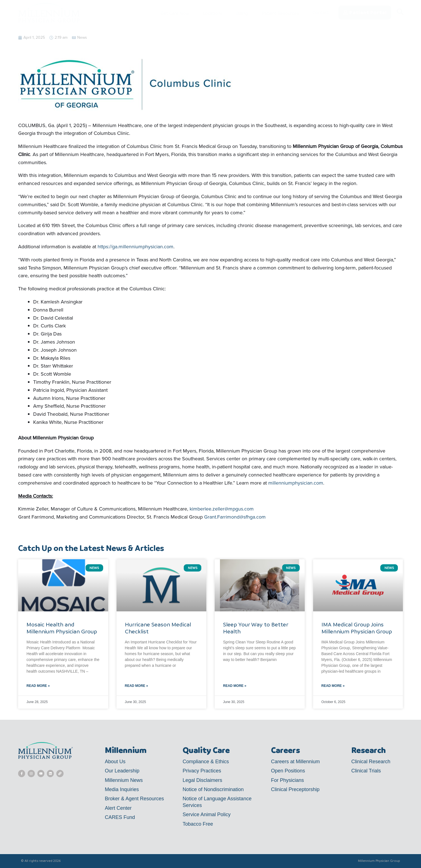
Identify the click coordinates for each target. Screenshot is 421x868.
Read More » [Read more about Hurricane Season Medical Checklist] (136, 686)
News (82, 37)
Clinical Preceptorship (295, 789)
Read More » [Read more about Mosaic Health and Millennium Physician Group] (38, 686)
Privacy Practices (202, 771)
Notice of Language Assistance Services (217, 802)
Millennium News (124, 780)
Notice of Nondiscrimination (213, 789)
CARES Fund (120, 817)
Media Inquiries (122, 789)
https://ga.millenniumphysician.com (136, 247)
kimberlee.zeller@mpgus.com (222, 509)
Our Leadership (122, 771)
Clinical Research (371, 762)
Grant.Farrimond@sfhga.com (235, 517)
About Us (115, 762)
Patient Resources (277, 13)
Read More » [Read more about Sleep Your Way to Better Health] (235, 686)
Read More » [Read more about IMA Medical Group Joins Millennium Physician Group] (333, 686)
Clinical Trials (366, 771)
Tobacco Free (198, 824)
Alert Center (118, 808)
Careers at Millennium (295, 762)
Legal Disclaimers (202, 780)
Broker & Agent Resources (134, 799)
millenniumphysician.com (296, 483)
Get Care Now (166, 13)
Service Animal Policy (207, 814)
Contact (321, 12)
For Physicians (287, 780)
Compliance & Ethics (206, 762)
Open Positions (288, 771)
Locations (206, 13)
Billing (236, 13)
